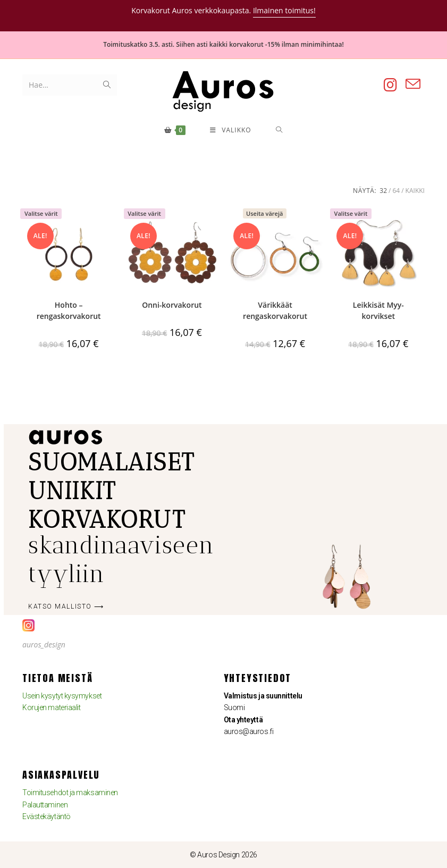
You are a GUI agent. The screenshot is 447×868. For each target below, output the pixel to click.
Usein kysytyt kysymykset (62, 696)
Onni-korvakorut (172, 305)
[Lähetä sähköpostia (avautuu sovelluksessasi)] (413, 84)
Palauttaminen (45, 805)
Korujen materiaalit (51, 707)
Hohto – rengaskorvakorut (69, 310)
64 (396, 191)
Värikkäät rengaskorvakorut (275, 310)
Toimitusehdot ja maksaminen (70, 793)
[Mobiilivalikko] (231, 130)
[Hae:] (278, 130)
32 (383, 191)
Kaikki (415, 191)
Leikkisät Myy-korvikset (378, 310)
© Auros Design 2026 (223, 855)
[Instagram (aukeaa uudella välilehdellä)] (390, 85)
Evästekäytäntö (47, 816)
